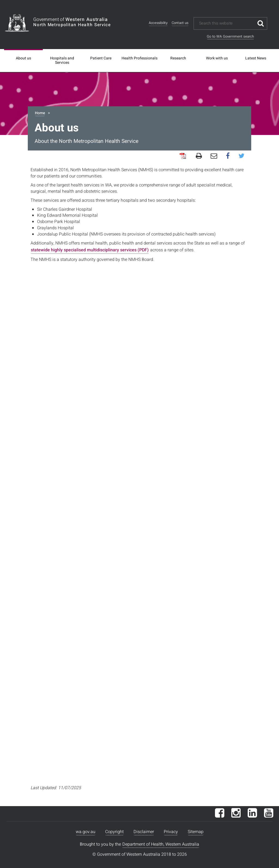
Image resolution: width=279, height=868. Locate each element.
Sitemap (196, 832)
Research (178, 58)
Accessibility (158, 23)
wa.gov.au (86, 832)
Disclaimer (144, 832)
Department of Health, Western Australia (161, 844)
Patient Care (101, 58)
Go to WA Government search (230, 36)
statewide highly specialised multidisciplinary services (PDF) (90, 250)
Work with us (217, 58)
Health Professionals (139, 58)
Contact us (180, 23)
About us (23, 58)
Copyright (114, 832)
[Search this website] (227, 23)
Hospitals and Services (62, 61)
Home (40, 113)
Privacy (171, 832)
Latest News (256, 58)
